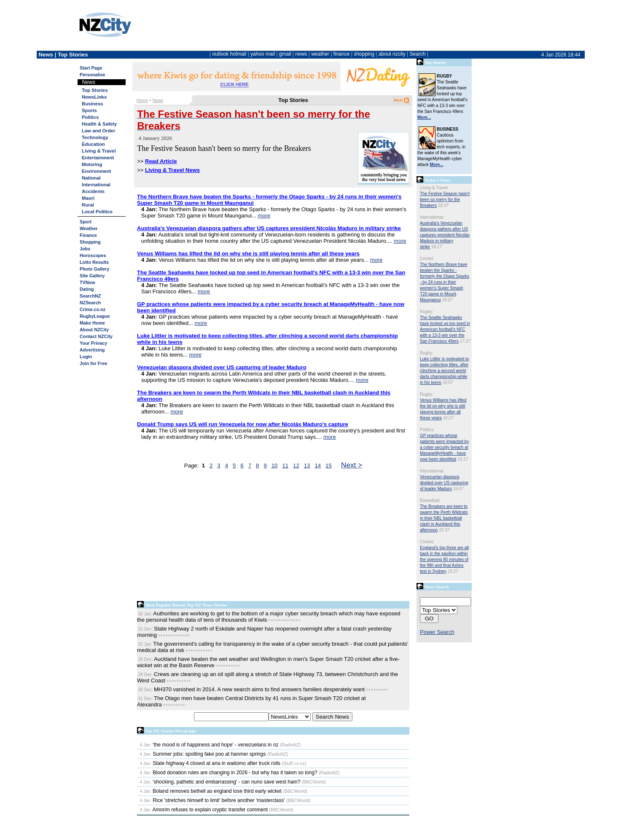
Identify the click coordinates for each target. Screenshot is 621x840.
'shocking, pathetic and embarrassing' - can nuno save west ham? (220, 782)
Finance (88, 235)
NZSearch (90, 303)
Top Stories (95, 90)
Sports (89, 110)
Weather (89, 228)
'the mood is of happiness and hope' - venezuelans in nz (209, 745)
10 (275, 466)
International (96, 185)
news (301, 54)
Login (86, 357)
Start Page (91, 68)
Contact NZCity (96, 336)
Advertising (92, 350)
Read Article (161, 161)
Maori (88, 198)
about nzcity (392, 54)
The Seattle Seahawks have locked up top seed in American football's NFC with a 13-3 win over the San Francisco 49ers (445, 329)
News (158, 101)
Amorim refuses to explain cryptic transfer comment (204, 810)
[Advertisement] (273, 537)
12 (296, 466)
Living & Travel (99, 151)
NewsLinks (94, 97)
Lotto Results (94, 262)
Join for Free (93, 363)
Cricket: (427, 259)
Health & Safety (99, 124)
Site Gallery (92, 276)
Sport (86, 222)
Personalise (93, 75)
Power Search (437, 632)
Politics (90, 117)
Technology (95, 137)
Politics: (427, 430)
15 (329, 466)
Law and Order (98, 131)
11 (285, 466)
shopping (364, 54)
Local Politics (97, 212)
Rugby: (427, 312)
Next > (352, 465)
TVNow (87, 282)
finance (342, 54)
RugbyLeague (95, 316)
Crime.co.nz (93, 309)
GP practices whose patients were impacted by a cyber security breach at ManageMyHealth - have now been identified (444, 447)
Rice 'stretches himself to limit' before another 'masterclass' (212, 800)
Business (92, 104)
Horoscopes (93, 255)
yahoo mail (263, 54)
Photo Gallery (94, 269)
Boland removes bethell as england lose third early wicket (211, 791)
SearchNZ (90, 296)
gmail (285, 54)
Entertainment (98, 158)
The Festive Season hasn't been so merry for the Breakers (445, 200)
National (91, 178)
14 (318, 466)
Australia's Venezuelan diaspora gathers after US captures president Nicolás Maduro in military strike (445, 235)
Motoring (92, 164)
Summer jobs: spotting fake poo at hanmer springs (203, 754)
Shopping (90, 242)
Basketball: (430, 501)
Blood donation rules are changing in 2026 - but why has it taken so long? (229, 773)
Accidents (93, 191)
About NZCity (94, 330)
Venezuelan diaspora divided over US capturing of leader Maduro (444, 483)
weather (320, 54)
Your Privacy (93, 343)
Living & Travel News (172, 170)
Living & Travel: (434, 188)
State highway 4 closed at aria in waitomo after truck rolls (210, 763)
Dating (87, 289)
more (264, 216)
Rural (88, 205)
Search (417, 54)
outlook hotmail (229, 54)
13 (307, 466)
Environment (96, 171)
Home (142, 101)
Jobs (85, 249)
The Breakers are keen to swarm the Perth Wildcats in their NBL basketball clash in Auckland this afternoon (444, 518)
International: (432, 217)
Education (93, 144)
